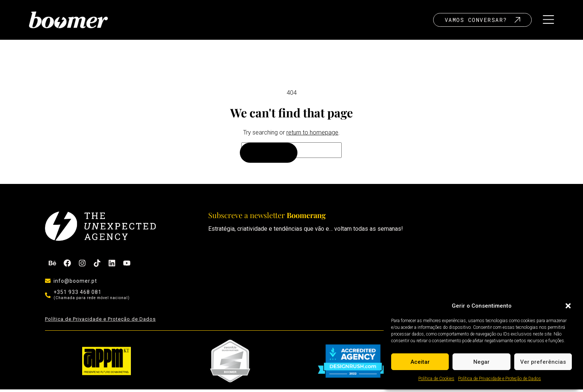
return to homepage (312, 135)
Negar (481, 362)
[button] (568, 306)
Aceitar (420, 362)
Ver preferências (543, 362)
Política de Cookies (436, 379)
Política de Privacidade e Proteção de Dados (500, 379)
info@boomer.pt (75, 284)
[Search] (269, 156)
